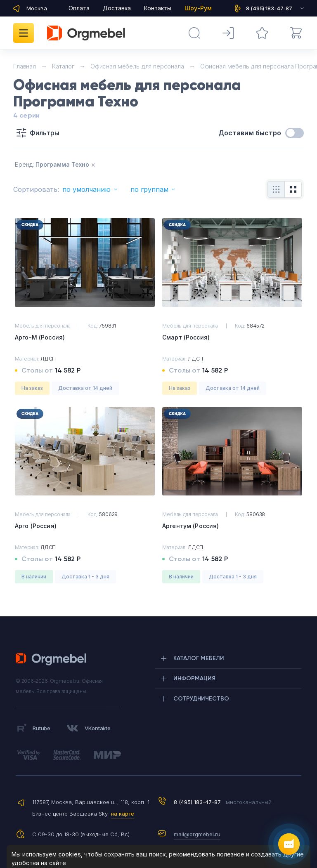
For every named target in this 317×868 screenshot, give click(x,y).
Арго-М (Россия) (40, 337)
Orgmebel (53, 659)
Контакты (158, 8)
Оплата (79, 8)
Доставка (117, 8)
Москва (37, 8)
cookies (70, 854)
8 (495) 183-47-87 (197, 802)
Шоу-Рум (198, 8)
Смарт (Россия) (186, 337)
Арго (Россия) (36, 526)
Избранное (257, 29)
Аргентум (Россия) (190, 526)
